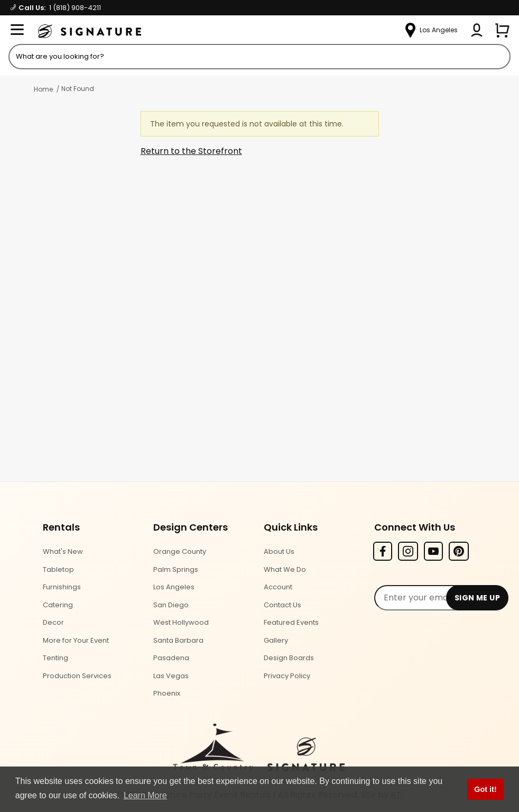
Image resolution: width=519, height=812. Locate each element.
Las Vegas (171, 676)
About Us (279, 551)
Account (278, 587)
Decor (53, 622)
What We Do (285, 569)
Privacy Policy (287, 676)
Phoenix (167, 693)
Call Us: (56, 8)
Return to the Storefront (191, 151)
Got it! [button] (485, 789)
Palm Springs (176, 569)
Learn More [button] (145, 795)
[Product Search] (259, 57)
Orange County (180, 551)
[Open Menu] (17, 30)
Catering (58, 605)
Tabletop (58, 569)
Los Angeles (174, 587)
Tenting (55, 658)
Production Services (77, 676)
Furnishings (62, 587)
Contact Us (282, 605)
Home (43, 89)
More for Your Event (76, 640)
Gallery (276, 640)
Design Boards (289, 658)
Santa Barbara (178, 640)
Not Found (78, 89)
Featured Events (291, 622)
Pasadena (171, 658)
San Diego (171, 605)
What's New (63, 551)
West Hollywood (181, 622)
